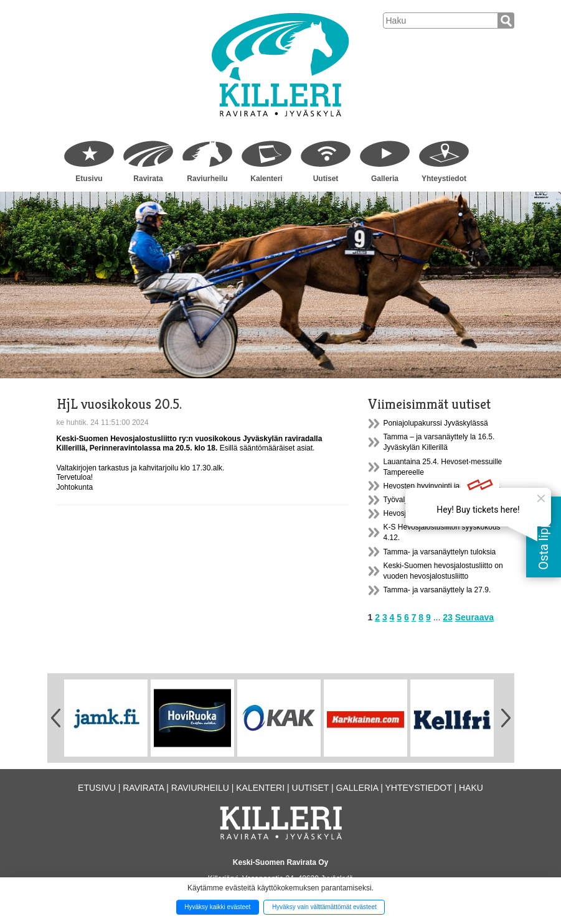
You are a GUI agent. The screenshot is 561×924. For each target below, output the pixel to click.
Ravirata (148, 179)
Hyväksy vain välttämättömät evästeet (324, 907)
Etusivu (89, 179)
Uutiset (326, 179)
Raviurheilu (207, 179)
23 (448, 617)
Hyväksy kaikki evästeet (217, 907)
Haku (471, 788)
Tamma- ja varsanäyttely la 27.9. (437, 590)
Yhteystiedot (444, 179)
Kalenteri (266, 179)
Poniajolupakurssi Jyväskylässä (436, 423)
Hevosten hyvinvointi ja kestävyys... (442, 486)
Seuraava (474, 617)
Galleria (385, 179)
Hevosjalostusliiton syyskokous (435, 513)
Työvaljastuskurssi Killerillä (428, 500)
